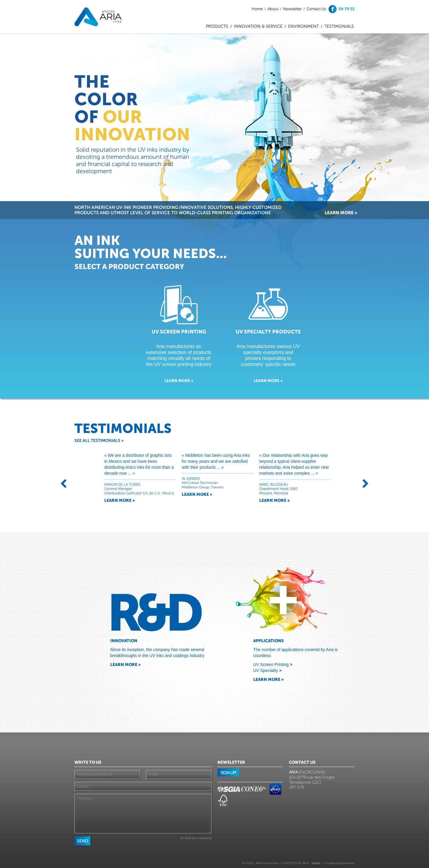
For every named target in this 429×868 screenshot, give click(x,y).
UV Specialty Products (268, 332)
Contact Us (316, 9)
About (273, 9)
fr (347, 9)
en (341, 9)
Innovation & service (258, 26)
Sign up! (228, 773)
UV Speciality (267, 670)
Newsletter (292, 9)
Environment (303, 26)
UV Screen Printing (179, 332)
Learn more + (341, 213)
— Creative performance (333, 863)
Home (257, 9)
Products (217, 26)
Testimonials (339, 26)
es (352, 9)
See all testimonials (99, 440)
